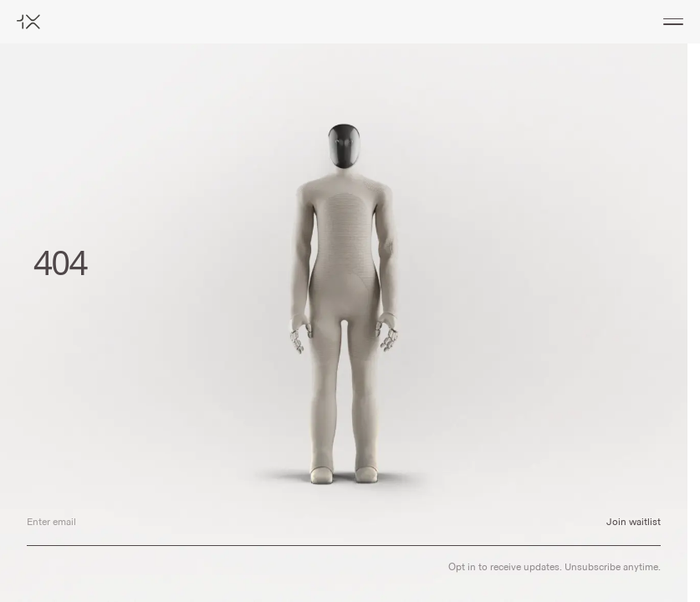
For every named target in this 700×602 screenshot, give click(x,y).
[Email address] (303, 522)
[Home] (28, 22)
